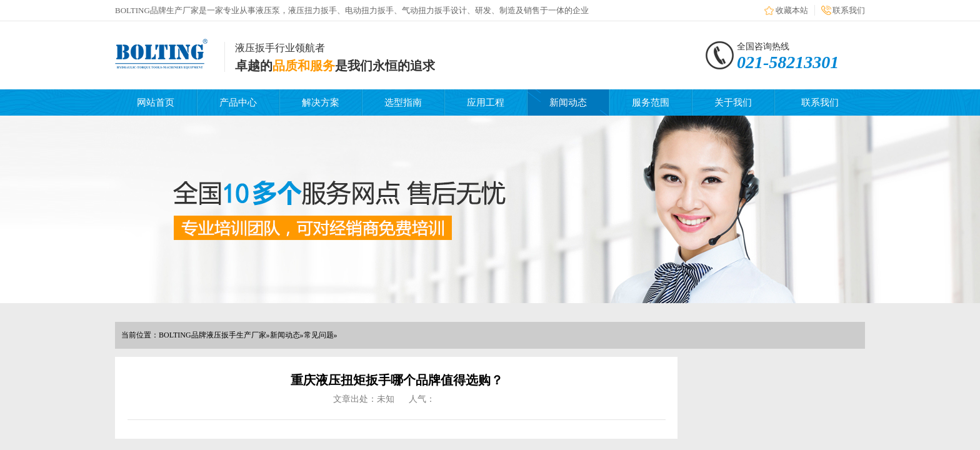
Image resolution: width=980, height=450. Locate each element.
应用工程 (486, 102)
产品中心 (238, 102)
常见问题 (319, 335)
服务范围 (651, 102)
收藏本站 (792, 10)
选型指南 (403, 102)
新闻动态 (568, 102)
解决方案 (321, 102)
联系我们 (849, 10)
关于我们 (733, 102)
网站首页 (156, 102)
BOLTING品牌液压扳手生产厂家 (212, 335)
